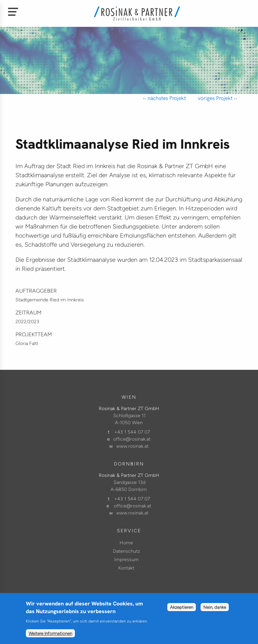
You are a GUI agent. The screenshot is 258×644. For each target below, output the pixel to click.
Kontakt (126, 568)
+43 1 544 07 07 (132, 432)
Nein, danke (215, 610)
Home (126, 543)
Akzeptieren (182, 610)
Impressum (126, 560)
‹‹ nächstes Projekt (164, 98)
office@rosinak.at (132, 439)
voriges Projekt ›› (217, 98)
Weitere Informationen (50, 637)
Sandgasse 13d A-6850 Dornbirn (129, 486)
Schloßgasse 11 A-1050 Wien (130, 419)
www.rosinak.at (132, 446)
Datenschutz (126, 551)
